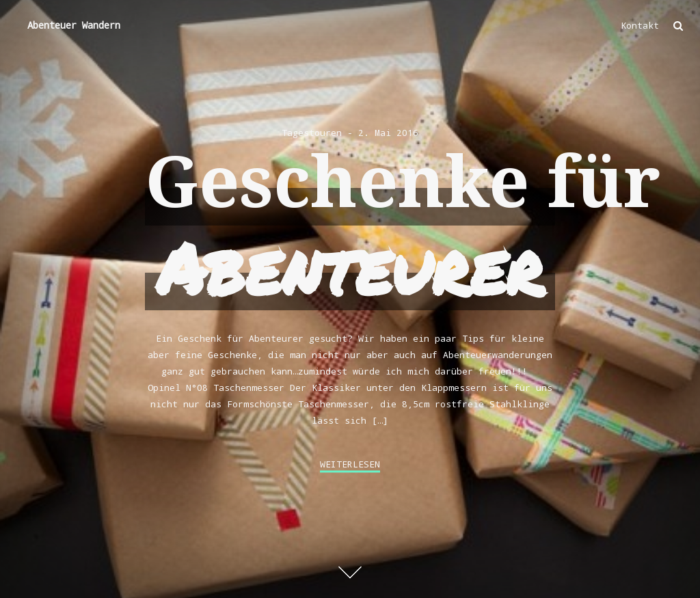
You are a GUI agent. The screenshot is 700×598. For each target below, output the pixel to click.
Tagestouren (312, 133)
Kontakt (640, 25)
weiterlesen (350, 464)
